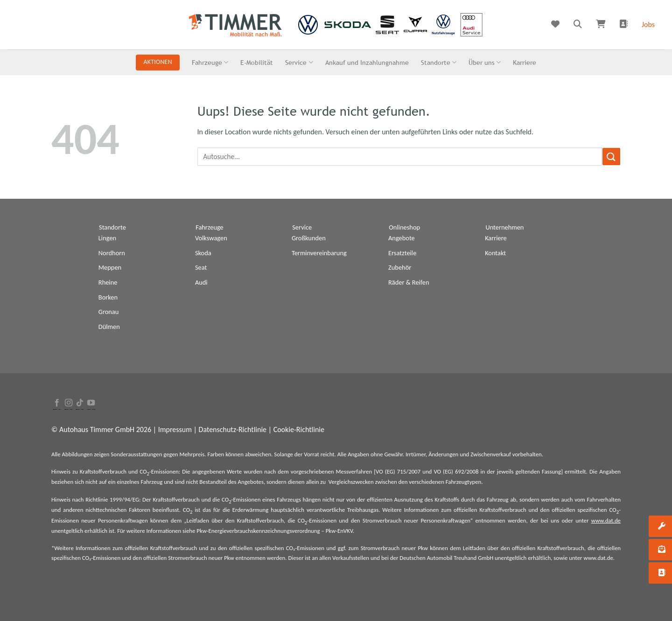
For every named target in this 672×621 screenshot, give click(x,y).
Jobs (648, 24)
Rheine (108, 282)
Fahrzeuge (210, 62)
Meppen (110, 267)
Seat (201, 267)
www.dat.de (606, 520)
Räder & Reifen (409, 282)
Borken (108, 297)
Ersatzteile (402, 253)
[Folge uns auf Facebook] (57, 403)
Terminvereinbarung (319, 253)
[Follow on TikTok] (80, 403)
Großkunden (309, 238)
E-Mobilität (257, 62)
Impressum (175, 429)
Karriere (525, 62)
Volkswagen (211, 238)
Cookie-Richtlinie (299, 429)
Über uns (485, 62)
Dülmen (109, 327)
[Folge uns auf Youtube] (91, 403)
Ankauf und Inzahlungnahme (367, 62)
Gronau (108, 312)
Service (299, 62)
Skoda (203, 253)
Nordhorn (112, 253)
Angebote (402, 238)
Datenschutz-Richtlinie (233, 429)
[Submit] (611, 157)
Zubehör (400, 267)
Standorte (439, 62)
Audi (201, 282)
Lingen (107, 238)
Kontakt (495, 253)
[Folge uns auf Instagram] (69, 403)
